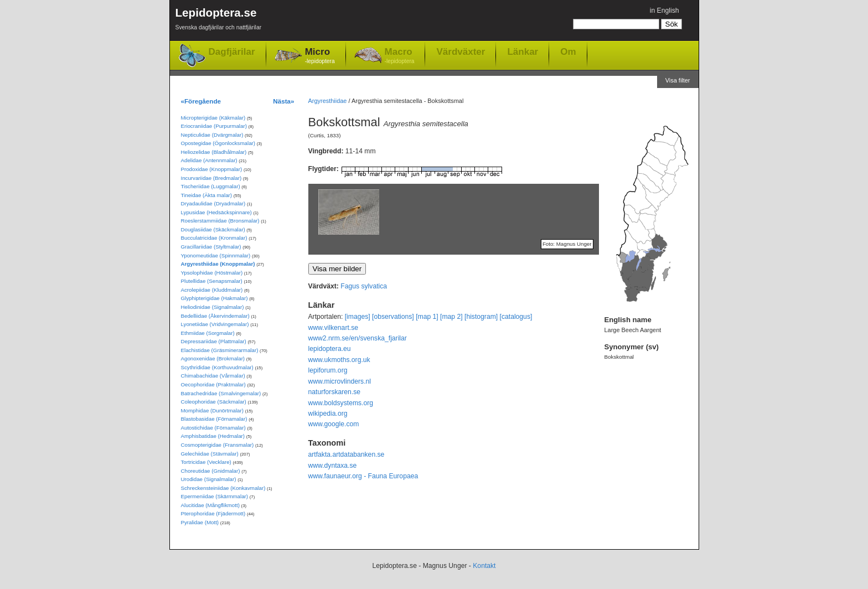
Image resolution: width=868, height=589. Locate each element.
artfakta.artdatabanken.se (347, 454)
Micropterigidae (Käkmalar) (213, 118)
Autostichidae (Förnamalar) (213, 428)
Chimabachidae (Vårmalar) (213, 376)
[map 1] (427, 317)
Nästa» (283, 101)
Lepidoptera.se (219, 21)
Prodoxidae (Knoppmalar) (212, 169)
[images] (358, 317)
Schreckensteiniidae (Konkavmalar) (223, 488)
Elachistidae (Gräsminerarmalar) (220, 350)
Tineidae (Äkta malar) (207, 195)
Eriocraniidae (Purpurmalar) (214, 126)
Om (568, 51)
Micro (320, 56)
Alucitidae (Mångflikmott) (210, 505)
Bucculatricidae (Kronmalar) (214, 238)
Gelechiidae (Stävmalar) (210, 454)
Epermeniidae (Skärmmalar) (215, 496)
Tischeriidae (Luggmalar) (211, 186)
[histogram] (481, 317)
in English (665, 11)
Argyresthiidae (328, 101)
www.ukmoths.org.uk (339, 360)
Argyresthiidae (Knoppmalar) (218, 264)
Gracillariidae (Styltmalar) (211, 247)
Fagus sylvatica (364, 286)
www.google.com (334, 424)
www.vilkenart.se (334, 328)
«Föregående (201, 101)
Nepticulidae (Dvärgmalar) (212, 135)
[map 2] (451, 317)
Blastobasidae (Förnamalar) (214, 419)
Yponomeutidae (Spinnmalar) (216, 255)
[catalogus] (516, 317)
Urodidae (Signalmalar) (209, 479)
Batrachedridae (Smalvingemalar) (221, 393)
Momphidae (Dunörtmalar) (212, 410)
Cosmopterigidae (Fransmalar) (218, 445)
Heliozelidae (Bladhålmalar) (214, 152)
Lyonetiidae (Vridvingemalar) (215, 324)
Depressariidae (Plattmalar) (214, 341)
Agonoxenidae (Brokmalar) (213, 358)
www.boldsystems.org (341, 403)
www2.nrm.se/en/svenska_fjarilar (358, 338)
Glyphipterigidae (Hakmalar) (215, 298)
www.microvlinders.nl (340, 381)
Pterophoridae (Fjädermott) (213, 513)
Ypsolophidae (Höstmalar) (212, 273)
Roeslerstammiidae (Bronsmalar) (220, 221)
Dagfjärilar (232, 52)
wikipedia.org (328, 414)
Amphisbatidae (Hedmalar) (213, 436)
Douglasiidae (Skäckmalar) (213, 229)
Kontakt (484, 566)
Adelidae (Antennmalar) (209, 160)
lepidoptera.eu (330, 349)
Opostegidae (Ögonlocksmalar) (218, 143)
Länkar (523, 51)
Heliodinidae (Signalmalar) (213, 307)
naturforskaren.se (335, 392)
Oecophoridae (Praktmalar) (213, 384)
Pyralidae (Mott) (200, 522)
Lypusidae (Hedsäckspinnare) (216, 212)
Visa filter (678, 80)
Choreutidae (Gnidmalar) (211, 471)
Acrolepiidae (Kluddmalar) (212, 290)
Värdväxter (461, 51)
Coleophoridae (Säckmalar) (214, 402)
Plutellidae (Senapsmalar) (212, 281)
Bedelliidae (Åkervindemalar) (215, 316)
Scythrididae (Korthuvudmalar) (217, 367)
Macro (400, 56)
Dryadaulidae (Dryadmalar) (213, 203)
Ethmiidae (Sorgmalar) (208, 333)
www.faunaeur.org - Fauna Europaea (363, 476)
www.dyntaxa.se (333, 466)
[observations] (393, 317)
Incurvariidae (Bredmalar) (211, 178)
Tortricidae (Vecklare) (206, 462)
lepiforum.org (328, 370)
